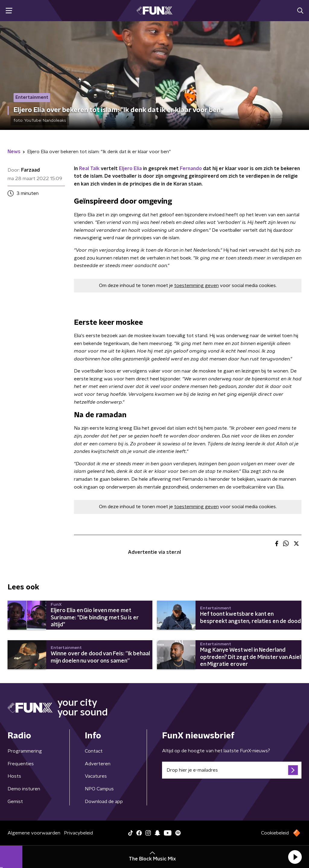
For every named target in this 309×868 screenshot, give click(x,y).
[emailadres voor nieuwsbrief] (232, 770)
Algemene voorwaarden (34, 833)
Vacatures (96, 776)
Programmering (25, 751)
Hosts (14, 776)
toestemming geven (196, 286)
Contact (94, 751)
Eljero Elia (130, 169)
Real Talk (89, 169)
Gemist (15, 802)
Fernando (191, 169)
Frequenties (21, 764)
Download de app (104, 802)
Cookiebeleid (275, 833)
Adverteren (98, 764)
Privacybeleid (78, 833)
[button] (295, 857)
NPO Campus (99, 789)
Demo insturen (24, 789)
